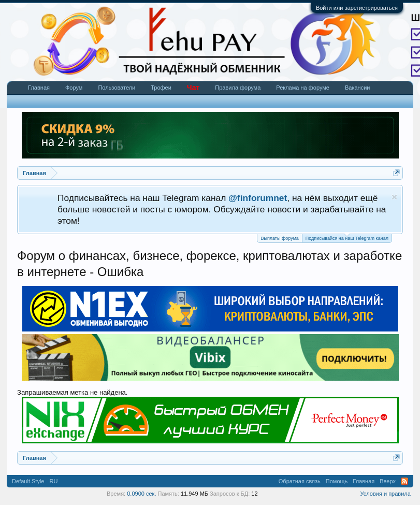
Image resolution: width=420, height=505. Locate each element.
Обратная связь (300, 481)
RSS (404, 481)
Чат (193, 88)
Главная (39, 88)
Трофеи (161, 88)
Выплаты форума (279, 238)
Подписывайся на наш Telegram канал (347, 237)
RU (53, 481)
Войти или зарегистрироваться (357, 8)
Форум (74, 88)
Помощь (337, 481)
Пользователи (117, 88)
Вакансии (358, 88)
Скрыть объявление (394, 197)
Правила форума (238, 88)
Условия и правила (386, 494)
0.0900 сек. (141, 494)
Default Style (28, 481)
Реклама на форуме (303, 88)
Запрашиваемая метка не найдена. (72, 392)
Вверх (388, 481)
